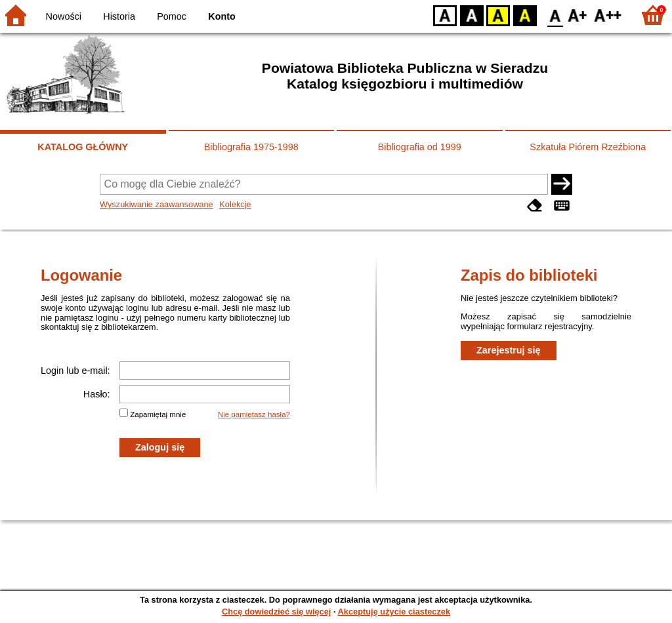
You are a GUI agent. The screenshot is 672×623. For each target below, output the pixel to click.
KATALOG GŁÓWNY (83, 147)
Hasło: (97, 394)
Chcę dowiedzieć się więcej (276, 612)
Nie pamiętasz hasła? (254, 414)
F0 (555, 15)
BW (472, 15)
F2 (608, 15)
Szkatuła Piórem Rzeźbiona (588, 147)
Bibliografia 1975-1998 (251, 147)
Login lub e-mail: (75, 371)
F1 (578, 15)
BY (525, 15)
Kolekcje (235, 204)
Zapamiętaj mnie (158, 414)
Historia (119, 16)
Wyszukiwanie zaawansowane (157, 204)
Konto (222, 16)
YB (498, 15)
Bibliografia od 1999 (420, 147)
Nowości (64, 16)
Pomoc (172, 16)
